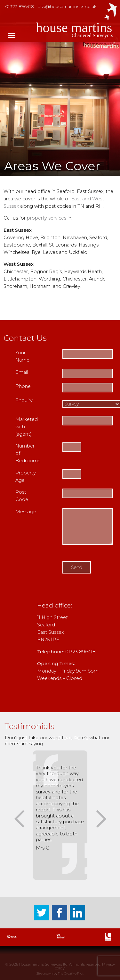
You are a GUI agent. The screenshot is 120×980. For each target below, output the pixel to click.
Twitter (42, 913)
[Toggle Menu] (12, 36)
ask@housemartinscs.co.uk (67, 6)
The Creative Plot (71, 973)
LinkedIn (77, 913)
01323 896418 (20, 6)
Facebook (60, 913)
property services (47, 218)
